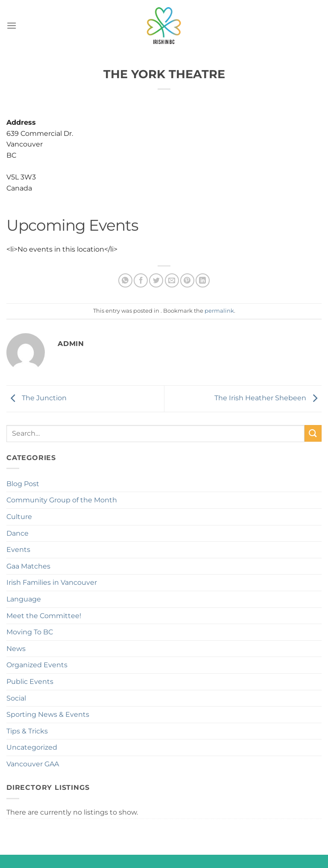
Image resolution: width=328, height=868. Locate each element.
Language (24, 599)
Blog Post (23, 484)
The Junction (37, 398)
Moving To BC (30, 632)
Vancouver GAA (33, 764)
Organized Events (37, 665)
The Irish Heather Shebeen (268, 398)
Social (16, 698)
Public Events (30, 682)
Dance (18, 533)
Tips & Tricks (27, 731)
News (16, 649)
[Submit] (313, 433)
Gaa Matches (28, 566)
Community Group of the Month (62, 500)
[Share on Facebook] (141, 280)
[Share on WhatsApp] (125, 280)
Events (18, 550)
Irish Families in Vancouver (52, 582)
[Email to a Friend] (172, 280)
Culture (19, 517)
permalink (219, 311)
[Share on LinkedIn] (203, 280)
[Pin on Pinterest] (187, 280)
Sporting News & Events (48, 714)
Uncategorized (32, 747)
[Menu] (12, 25)
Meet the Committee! (44, 616)
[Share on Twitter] (156, 280)
